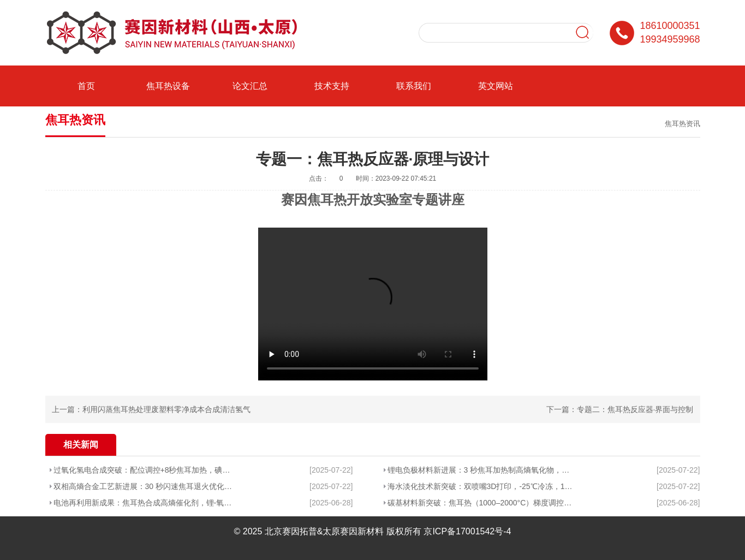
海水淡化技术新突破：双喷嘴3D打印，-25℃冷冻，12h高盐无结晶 (481, 486)
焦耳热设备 (168, 86)
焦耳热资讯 (683, 124)
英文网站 (496, 86)
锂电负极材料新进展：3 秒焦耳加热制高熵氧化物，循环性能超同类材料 (481, 470)
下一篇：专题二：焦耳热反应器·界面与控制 (620, 409)
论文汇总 (250, 86)
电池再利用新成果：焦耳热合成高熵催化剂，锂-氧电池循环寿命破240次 (143, 503)
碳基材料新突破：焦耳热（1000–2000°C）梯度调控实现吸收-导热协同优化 (481, 503)
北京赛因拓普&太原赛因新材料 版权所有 (343, 531)
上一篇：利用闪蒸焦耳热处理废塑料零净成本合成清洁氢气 (151, 409)
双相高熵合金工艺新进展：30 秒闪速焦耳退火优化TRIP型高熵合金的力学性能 (143, 486)
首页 (86, 86)
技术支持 (332, 86)
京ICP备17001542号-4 (467, 531)
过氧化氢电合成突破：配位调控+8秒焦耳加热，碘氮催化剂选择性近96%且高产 (143, 470)
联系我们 (414, 86)
